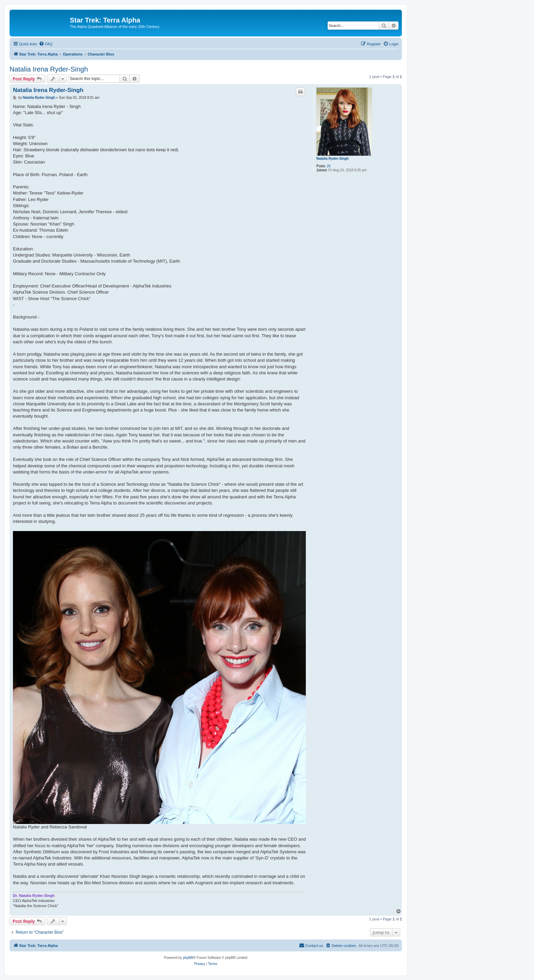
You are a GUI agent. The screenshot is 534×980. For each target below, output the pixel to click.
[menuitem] (46, 44)
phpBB (188, 958)
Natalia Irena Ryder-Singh (49, 69)
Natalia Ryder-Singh (333, 159)
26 (329, 166)
